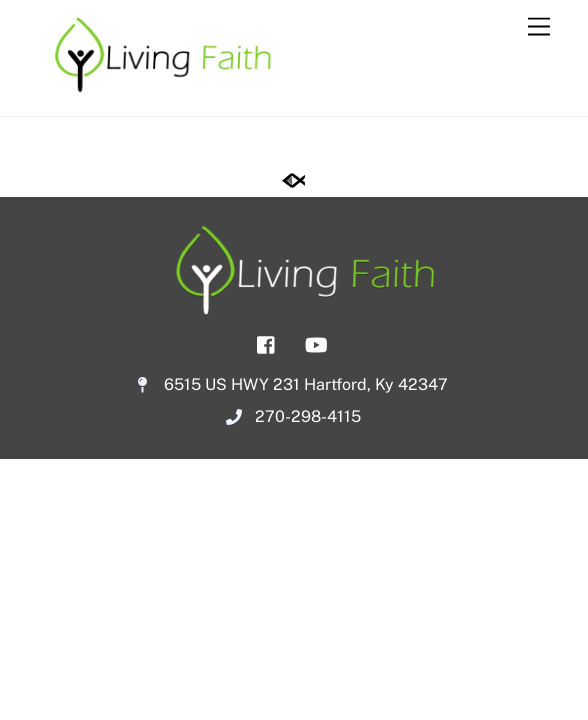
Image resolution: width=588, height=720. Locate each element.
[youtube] (316, 342)
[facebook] (267, 342)
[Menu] (539, 27)
